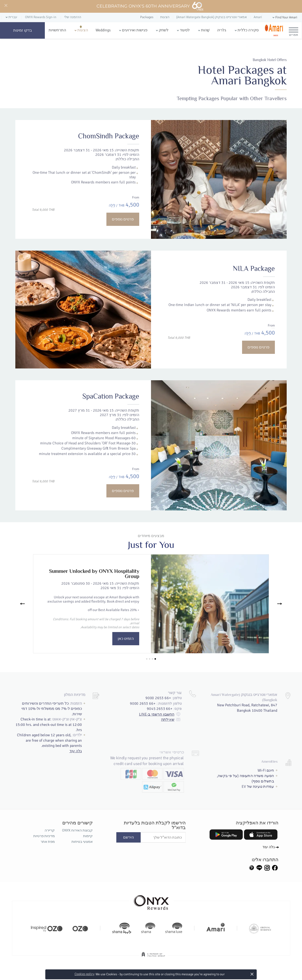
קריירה (50, 830)
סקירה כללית (248, 30)
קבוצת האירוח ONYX (77, 830)
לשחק (164, 30)
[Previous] (22, 604)
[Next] (280, 604)
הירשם (128, 837)
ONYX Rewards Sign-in (41, 17)
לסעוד (185, 30)
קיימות (88, 836)
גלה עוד (78, 739)
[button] (284, 18)
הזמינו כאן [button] (126, 639)
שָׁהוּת (205, 30)
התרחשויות (57, 30)
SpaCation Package (122, 426)
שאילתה (175, 699)
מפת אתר (48, 842)
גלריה (222, 30)
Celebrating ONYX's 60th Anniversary (150, 6)
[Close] (6, 6)
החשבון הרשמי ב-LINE (162, 693)
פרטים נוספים (123, 219)
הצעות (83, 30)
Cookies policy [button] (84, 974)
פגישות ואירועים (135, 30)
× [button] (252, 974)
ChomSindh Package (109, 136)
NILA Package (226, 296)
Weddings (103, 30)
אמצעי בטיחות (82, 842)
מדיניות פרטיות (44, 836)
